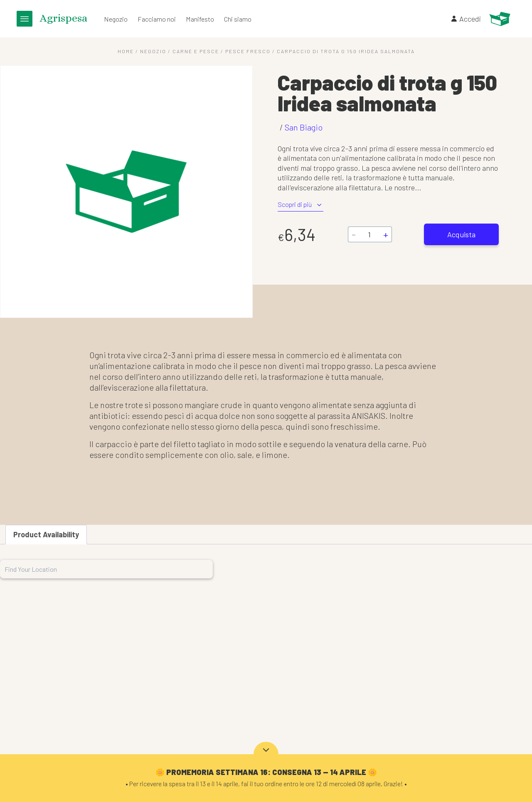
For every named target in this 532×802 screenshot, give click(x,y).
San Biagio (304, 127)
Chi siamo (238, 19)
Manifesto (200, 19)
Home (126, 51)
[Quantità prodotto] (369, 234)
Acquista (461, 234)
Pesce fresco (248, 51)
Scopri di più (300, 205)
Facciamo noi (157, 19)
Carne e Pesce (196, 51)
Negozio (116, 19)
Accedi (465, 19)
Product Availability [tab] (46, 534)
